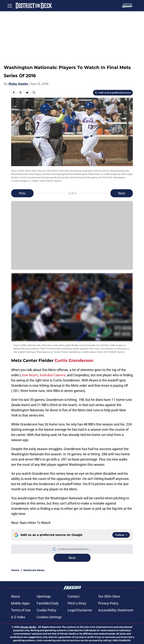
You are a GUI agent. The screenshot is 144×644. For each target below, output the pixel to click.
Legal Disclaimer (80, 610)
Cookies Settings (49, 617)
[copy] (34, 92)
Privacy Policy (108, 603)
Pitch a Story (77, 603)
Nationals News (34, 570)
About (15, 596)
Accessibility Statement (116, 610)
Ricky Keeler (18, 84)
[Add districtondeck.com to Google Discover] (113, 93)
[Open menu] (10, 6)
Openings (44, 596)
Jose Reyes (29, 375)
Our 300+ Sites (109, 596)
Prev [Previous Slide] (22, 193)
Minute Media (28, 627)
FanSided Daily (48, 603)
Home (15, 570)
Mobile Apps (20, 603)
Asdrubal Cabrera (52, 375)
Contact (73, 596)
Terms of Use (21, 610)
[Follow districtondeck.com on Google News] (121, 535)
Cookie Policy (47, 610)
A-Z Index (18, 617)
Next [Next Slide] (122, 193)
